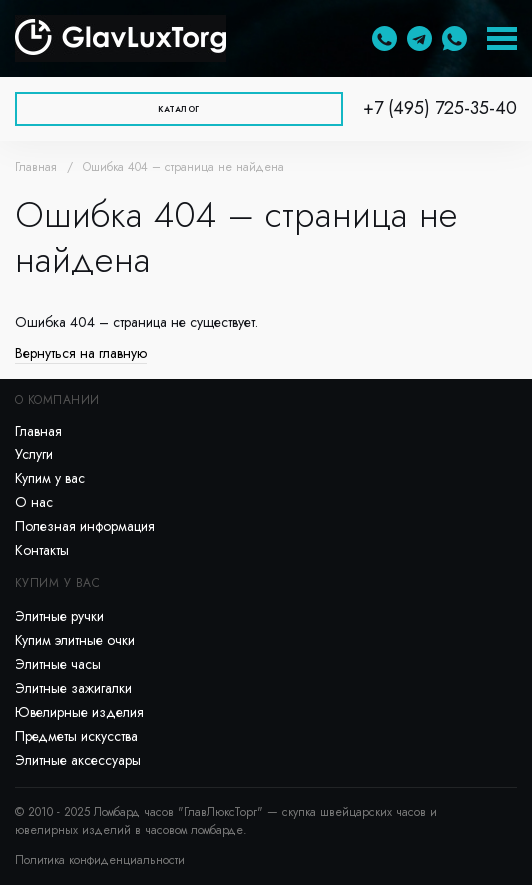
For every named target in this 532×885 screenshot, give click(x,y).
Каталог (179, 109)
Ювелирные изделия (79, 712)
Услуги (34, 454)
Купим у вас (50, 478)
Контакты (42, 550)
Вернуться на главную (81, 353)
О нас (34, 502)
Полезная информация (85, 526)
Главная (36, 167)
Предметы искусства (76, 736)
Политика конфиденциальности (100, 860)
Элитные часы (58, 664)
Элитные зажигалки (73, 688)
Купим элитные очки (75, 640)
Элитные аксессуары (78, 760)
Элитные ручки (59, 616)
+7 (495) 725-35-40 (440, 108)
